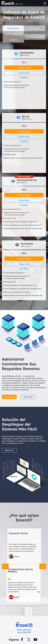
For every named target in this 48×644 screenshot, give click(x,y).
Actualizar (24, 78)
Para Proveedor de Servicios (13, 37)
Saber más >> (25, 55)
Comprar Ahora (24, 68)
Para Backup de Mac (35, 37)
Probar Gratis (24, 73)
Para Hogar (35, 28)
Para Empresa (13, 28)
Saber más (28, 397)
